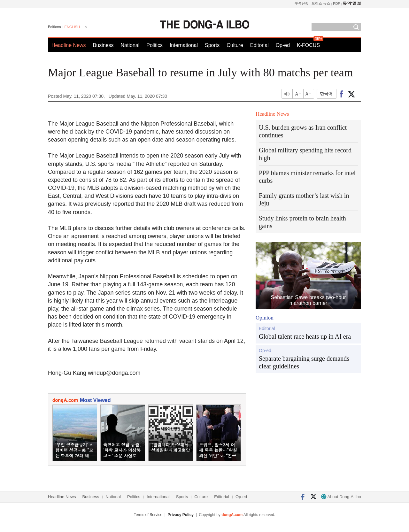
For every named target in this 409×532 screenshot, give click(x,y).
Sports (212, 45)
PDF (336, 3)
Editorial (259, 45)
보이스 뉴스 (321, 3)
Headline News (69, 45)
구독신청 (302, 3)
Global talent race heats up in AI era (305, 336)
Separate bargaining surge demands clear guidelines (304, 362)
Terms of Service (148, 515)
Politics (154, 45)
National (130, 45)
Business (103, 45)
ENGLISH (72, 27)
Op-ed (283, 45)
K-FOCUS (308, 45)
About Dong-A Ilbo (341, 497)
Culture (235, 45)
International (184, 45)
